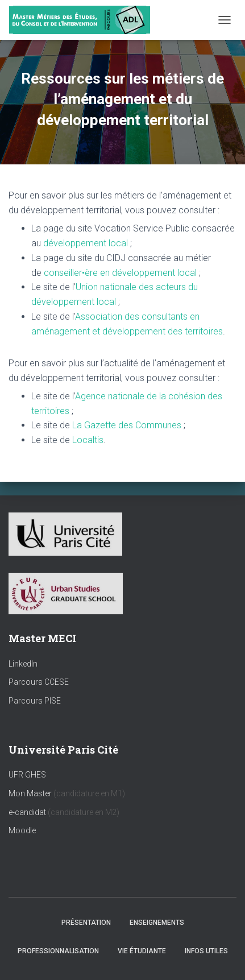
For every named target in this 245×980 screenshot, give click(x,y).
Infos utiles (206, 951)
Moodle (22, 830)
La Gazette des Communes (127, 425)
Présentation (86, 923)
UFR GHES (27, 775)
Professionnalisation (58, 951)
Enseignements (157, 923)
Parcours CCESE (39, 682)
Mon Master (30, 793)
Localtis (88, 440)
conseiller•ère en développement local (120, 273)
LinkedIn (23, 664)
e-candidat (28, 812)
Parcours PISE (35, 701)
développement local (86, 243)
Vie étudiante (142, 951)
